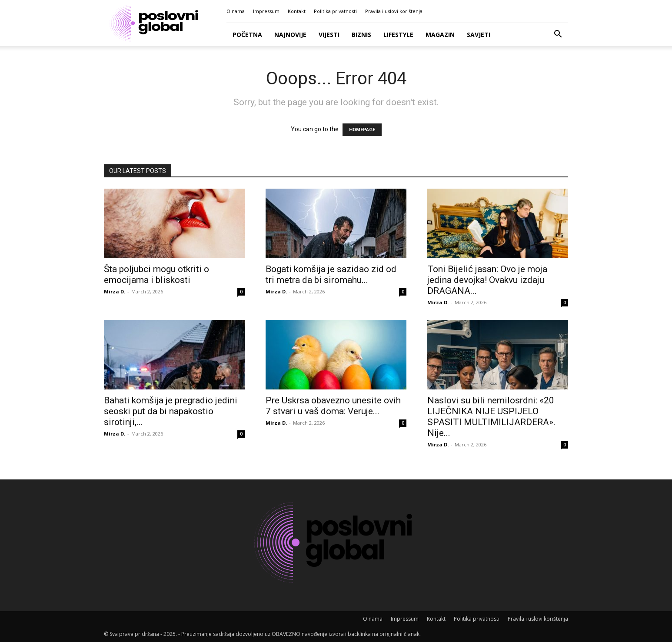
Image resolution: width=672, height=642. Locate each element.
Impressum (266, 11)
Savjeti (479, 35)
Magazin (440, 35)
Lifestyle (398, 35)
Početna (247, 35)
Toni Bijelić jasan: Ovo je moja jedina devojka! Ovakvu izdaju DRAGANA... (487, 280)
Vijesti (329, 35)
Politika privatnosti (335, 11)
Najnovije (290, 35)
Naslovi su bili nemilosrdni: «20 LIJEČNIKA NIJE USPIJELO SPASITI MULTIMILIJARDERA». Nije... (491, 417)
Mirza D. (115, 291)
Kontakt (297, 11)
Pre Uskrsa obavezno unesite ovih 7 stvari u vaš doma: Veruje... (333, 406)
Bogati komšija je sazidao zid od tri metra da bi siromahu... (331, 274)
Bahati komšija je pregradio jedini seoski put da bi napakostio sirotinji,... (171, 411)
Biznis (361, 35)
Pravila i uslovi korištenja (394, 11)
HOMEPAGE (362, 130)
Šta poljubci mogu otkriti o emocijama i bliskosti (156, 274)
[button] (558, 35)
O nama (236, 11)
